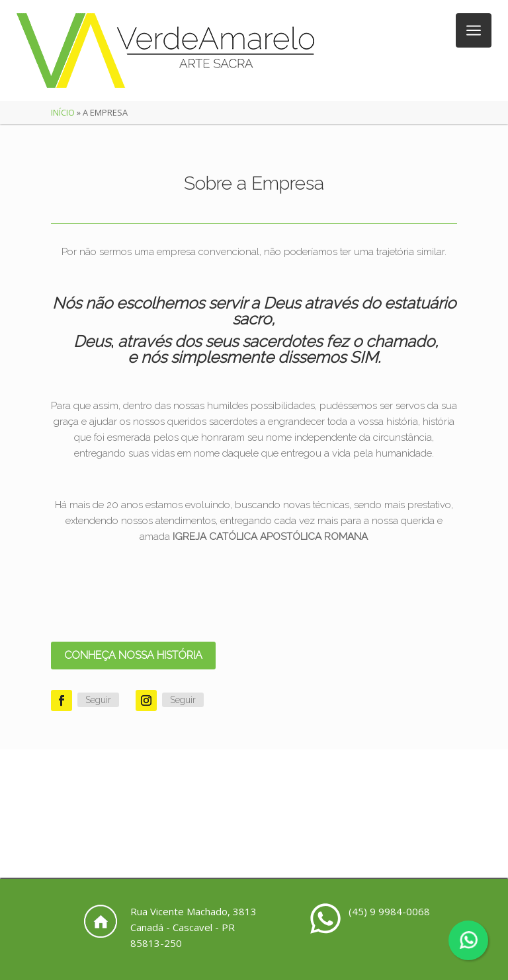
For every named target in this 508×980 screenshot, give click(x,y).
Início (63, 112)
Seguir (98, 700)
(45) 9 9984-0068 (389, 911)
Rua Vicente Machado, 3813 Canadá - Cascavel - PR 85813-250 (193, 927)
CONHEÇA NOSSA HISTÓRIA (133, 655)
